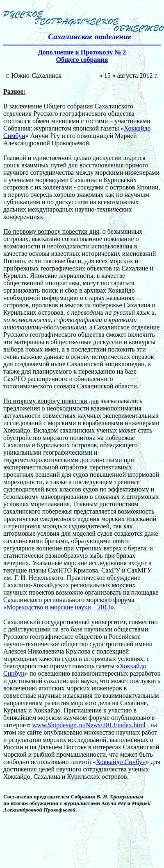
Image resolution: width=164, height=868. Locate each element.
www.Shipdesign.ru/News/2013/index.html (89, 725)
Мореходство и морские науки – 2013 (59, 607)
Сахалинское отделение (90, 37)
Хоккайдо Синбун (121, 762)
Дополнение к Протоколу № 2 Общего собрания (82, 56)
